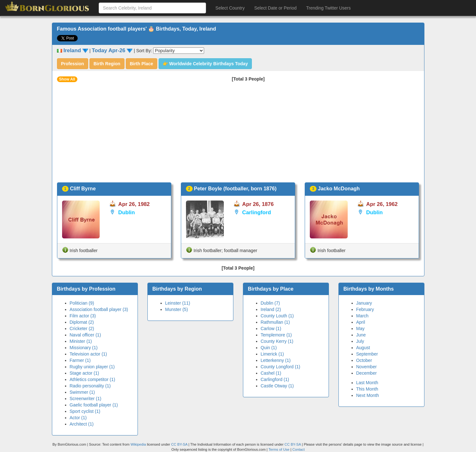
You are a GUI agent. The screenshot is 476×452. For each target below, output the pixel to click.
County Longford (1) (281, 367)
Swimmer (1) (82, 392)
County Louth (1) (277, 316)
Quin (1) (269, 348)
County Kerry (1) (277, 341)
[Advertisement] (238, 135)
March (362, 316)
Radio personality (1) (90, 386)
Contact (298, 449)
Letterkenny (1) (276, 360)
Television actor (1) (89, 354)
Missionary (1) (84, 348)
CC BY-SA (179, 444)
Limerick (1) (272, 354)
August (363, 348)
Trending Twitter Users (328, 8)
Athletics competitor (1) (92, 379)
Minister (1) (81, 341)
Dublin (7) (270, 303)
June (361, 335)
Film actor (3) (83, 316)
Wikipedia (138, 444)
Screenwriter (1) (86, 399)
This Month (367, 389)
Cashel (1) (271, 373)
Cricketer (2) (82, 328)
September (367, 354)
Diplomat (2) (82, 322)
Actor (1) (78, 418)
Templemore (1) (276, 335)
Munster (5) (177, 309)
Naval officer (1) (85, 335)
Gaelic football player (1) (94, 405)
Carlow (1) (271, 328)
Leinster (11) (178, 303)
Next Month (368, 395)
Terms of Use (279, 449)
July (360, 341)
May (360, 328)
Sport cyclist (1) (85, 411)
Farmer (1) (80, 360)
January (364, 303)
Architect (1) (82, 424)
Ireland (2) (271, 309)
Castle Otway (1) (277, 386)
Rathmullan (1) (275, 322)
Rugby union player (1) (92, 367)
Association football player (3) (99, 309)
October (364, 360)
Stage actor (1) (85, 373)
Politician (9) (82, 303)
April (361, 322)
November (367, 367)
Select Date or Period (275, 8)
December (367, 373)
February (365, 309)
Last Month (367, 383)
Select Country (230, 8)
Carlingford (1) (275, 379)
